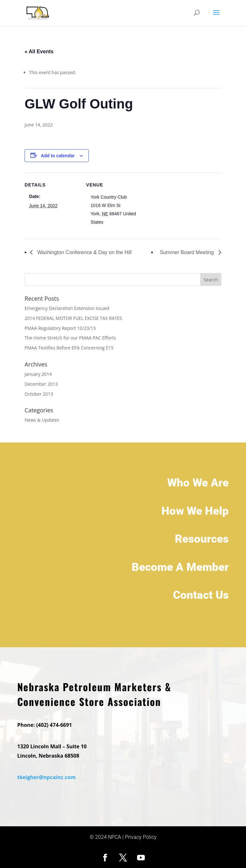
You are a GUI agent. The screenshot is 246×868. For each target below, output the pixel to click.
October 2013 (39, 394)
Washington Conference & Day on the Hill (84, 252)
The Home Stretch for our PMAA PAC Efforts (70, 338)
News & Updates (42, 420)
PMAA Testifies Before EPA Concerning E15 (69, 348)
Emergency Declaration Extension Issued (67, 308)
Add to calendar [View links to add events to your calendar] (58, 156)
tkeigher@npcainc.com (46, 778)
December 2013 (41, 384)
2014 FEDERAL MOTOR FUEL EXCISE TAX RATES (73, 318)
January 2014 (38, 374)
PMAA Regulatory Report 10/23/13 (60, 328)
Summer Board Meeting (188, 252)
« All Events (39, 52)
